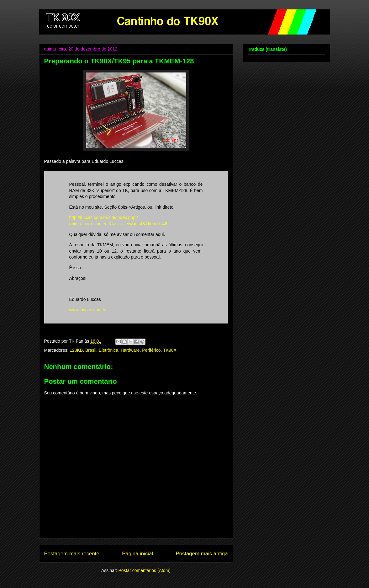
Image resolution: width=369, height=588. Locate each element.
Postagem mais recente (72, 554)
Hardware (130, 350)
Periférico (151, 350)
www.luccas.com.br (88, 310)
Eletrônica (108, 350)
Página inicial (137, 554)
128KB (76, 350)
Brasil (91, 350)
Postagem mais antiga (202, 554)
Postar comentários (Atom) (144, 570)
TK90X (170, 350)
